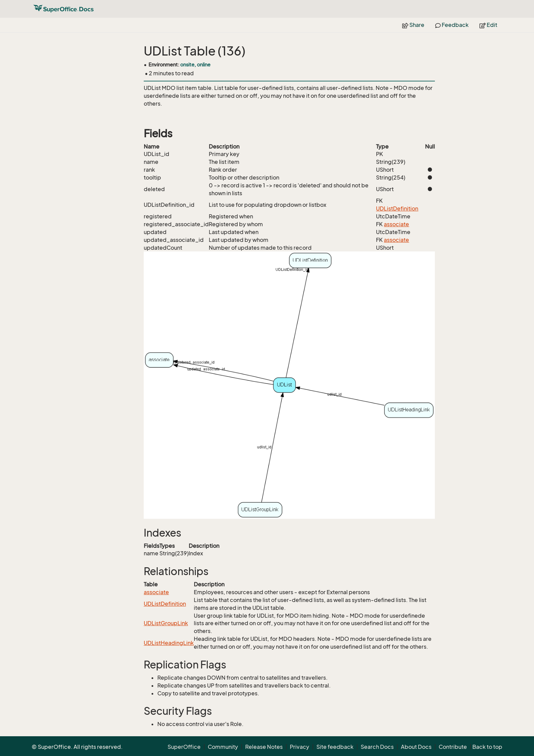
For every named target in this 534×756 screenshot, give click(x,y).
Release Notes (264, 747)
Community (223, 747)
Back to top (487, 747)
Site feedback (335, 747)
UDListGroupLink (166, 623)
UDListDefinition (397, 209)
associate (396, 224)
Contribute (453, 747)
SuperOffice (184, 747)
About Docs (416, 747)
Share (413, 25)
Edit (488, 25)
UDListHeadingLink (169, 643)
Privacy (300, 747)
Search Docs (377, 747)
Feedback (452, 25)
